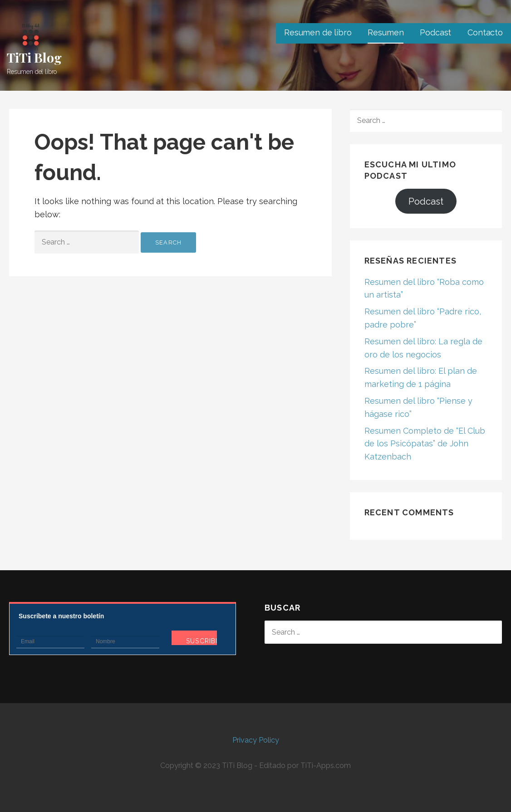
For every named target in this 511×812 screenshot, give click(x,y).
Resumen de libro (318, 32)
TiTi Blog (34, 57)
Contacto (485, 32)
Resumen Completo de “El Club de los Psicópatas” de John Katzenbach (425, 444)
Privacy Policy (256, 740)
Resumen (386, 32)
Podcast (435, 32)
